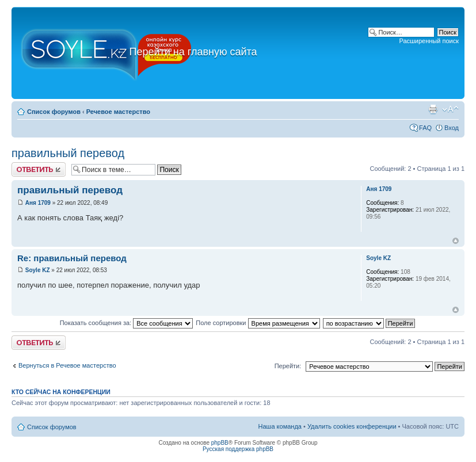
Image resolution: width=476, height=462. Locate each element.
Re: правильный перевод (72, 258)
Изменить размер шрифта (450, 109)
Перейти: (288, 366)
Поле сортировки (258, 323)
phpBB (220, 443)
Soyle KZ (38, 270)
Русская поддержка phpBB (238, 449)
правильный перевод (68, 153)
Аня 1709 (38, 203)
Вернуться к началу (456, 241)
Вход (452, 128)
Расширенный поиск (429, 41)
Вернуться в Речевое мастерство (67, 365)
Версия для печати (433, 109)
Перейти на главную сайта (187, 52)
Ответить (39, 169)
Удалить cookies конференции (352, 426)
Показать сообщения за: (127, 323)
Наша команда (280, 426)
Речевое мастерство (118, 112)
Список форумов (54, 112)
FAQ (425, 128)
